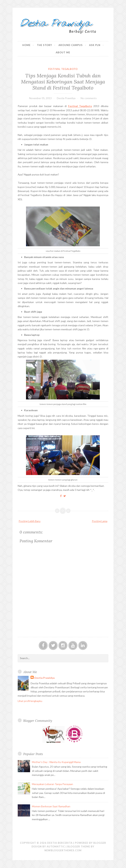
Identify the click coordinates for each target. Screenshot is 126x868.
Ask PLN (95, 45)
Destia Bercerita (60, 843)
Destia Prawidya (44, 678)
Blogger (100, 843)
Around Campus (71, 45)
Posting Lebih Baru (30, 521)
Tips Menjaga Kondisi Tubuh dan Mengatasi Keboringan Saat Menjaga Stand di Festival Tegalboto (63, 82)
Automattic (56, 846)
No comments (89, 98)
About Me (63, 52)
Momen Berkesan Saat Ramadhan (51, 806)
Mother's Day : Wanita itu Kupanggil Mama (56, 762)
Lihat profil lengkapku (30, 701)
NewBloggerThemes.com (63, 850)
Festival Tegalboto (63, 69)
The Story (44, 45)
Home (26, 45)
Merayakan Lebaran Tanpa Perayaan (52, 784)
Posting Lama (100, 521)
